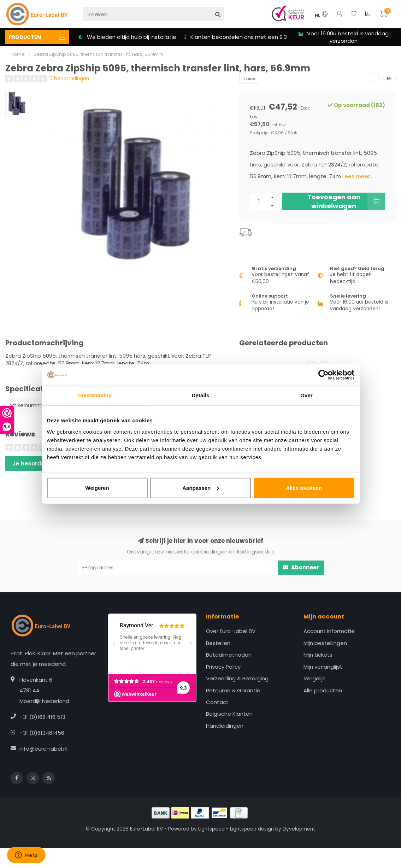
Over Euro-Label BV (231, 631)
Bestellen (218, 643)
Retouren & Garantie (233, 690)
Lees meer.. (357, 176)
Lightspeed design (252, 829)
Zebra (249, 79)
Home (18, 54)
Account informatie (329, 631)
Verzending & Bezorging (237, 678)
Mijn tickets (318, 655)
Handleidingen (225, 726)
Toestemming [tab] (95, 395)
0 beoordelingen (69, 79)
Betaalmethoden (229, 655)
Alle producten (323, 690)
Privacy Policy (223, 667)
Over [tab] (306, 395)
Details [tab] (201, 395)
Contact (217, 702)
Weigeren (97, 488)
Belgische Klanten (229, 714)
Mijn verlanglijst (323, 667)
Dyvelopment (299, 829)
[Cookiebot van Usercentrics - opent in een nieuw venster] (323, 375)
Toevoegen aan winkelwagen (346, 201)
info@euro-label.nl (43, 749)
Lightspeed (211, 829)
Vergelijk (314, 678)
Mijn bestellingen (325, 643)
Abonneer (301, 567)
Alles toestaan (304, 488)
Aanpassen (201, 488)
